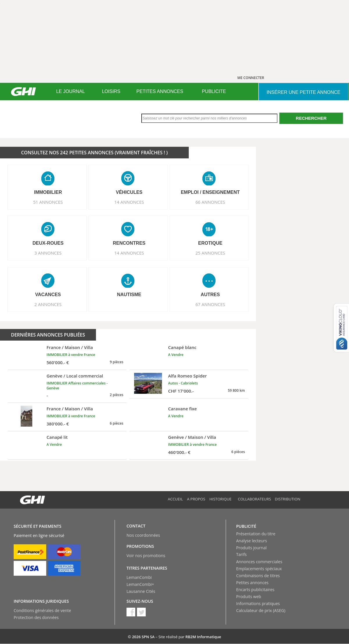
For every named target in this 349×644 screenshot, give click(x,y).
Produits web (249, 596)
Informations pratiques (258, 603)
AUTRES (210, 295)
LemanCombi (139, 577)
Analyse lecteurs (252, 541)
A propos (196, 499)
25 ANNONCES (210, 253)
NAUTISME (129, 295)
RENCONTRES (129, 243)
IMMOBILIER (48, 192)
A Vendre (176, 355)
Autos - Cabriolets (183, 383)
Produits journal (251, 548)
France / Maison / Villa (70, 347)
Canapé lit (57, 437)
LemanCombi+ (140, 584)
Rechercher (311, 118)
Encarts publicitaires (255, 590)
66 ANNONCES (210, 202)
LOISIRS (111, 91)
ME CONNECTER (251, 78)
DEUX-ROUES (48, 243)
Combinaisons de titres (258, 576)
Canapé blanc (182, 347)
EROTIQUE (210, 243)
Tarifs (241, 554)
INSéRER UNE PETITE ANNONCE (303, 92)
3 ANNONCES (48, 253)
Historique (220, 499)
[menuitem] (71, 92)
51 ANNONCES (48, 202)
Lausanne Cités (141, 591)
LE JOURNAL (71, 91)
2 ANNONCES (48, 304)
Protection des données (36, 617)
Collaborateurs (254, 499)
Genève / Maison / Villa (192, 437)
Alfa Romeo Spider (187, 376)
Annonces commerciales (259, 562)
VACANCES (48, 295)
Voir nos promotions (146, 556)
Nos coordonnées (143, 535)
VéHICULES (129, 192)
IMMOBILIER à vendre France (71, 355)
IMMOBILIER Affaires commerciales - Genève (77, 386)
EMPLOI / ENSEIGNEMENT (210, 192)
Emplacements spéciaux (259, 569)
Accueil (175, 499)
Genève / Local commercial (75, 376)
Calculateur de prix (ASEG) (261, 610)
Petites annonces (252, 583)
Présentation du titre (256, 534)
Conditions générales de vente (42, 610)
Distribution (288, 499)
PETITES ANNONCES (160, 91)
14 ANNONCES (129, 202)
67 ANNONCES (210, 304)
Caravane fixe (182, 409)
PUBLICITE (214, 91)
